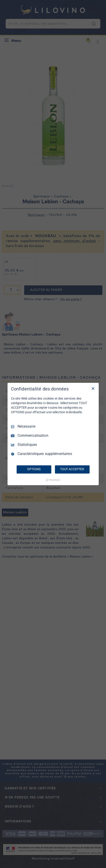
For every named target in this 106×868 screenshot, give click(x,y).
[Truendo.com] (53, 480)
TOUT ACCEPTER (72, 469)
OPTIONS (34, 469)
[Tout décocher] (93, 388)
